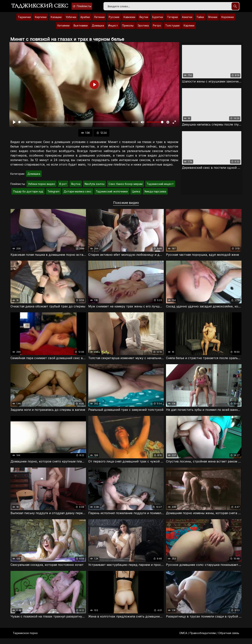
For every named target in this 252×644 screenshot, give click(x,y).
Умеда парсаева (155, 194)
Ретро (157, 28)
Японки (213, 20)
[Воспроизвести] (14, 125)
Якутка (76, 187)
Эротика (143, 28)
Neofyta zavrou (94, 187)
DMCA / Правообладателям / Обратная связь (209, 639)
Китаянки (63, 28)
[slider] (74, 125)
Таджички (24, 20)
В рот (63, 187)
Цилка (136, 194)
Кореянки (228, 20)
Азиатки (187, 20)
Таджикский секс (43, 7)
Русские (114, 20)
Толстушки (172, 28)
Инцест (113, 28)
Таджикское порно (25, 639)
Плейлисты (93, 6)
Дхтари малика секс (78, 194)
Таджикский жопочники (112, 194)
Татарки (172, 20)
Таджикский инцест (160, 187)
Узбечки (71, 20)
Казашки (56, 20)
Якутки (144, 20)
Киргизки (41, 20)
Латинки (99, 20)
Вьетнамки (81, 28)
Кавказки (129, 20)
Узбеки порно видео (41, 187)
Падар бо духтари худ (28, 194)
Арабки (85, 20)
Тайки (200, 20)
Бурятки (158, 20)
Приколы (128, 28)
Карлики (189, 28)
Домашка (98, 28)
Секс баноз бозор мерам (126, 187)
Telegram (53, 194)
